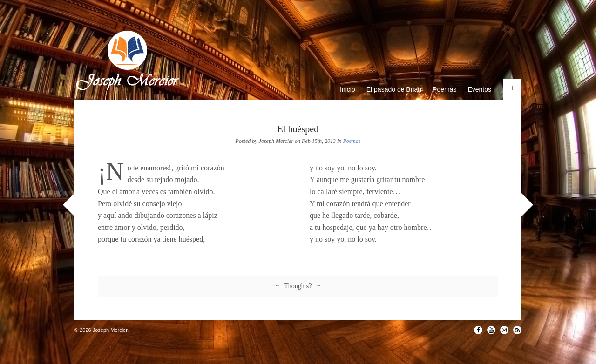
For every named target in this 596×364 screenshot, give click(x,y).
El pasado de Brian (394, 89)
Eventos (479, 89)
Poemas (444, 89)
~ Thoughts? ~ (298, 286)
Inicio (348, 89)
